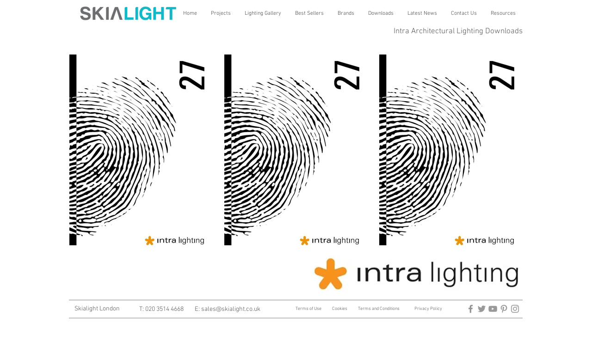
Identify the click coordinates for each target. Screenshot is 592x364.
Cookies (340, 309)
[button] (221, 13)
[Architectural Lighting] (493, 309)
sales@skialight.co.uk (231, 309)
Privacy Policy (428, 309)
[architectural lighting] (482, 309)
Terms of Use (309, 309)
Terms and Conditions (379, 309)
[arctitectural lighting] (471, 309)
